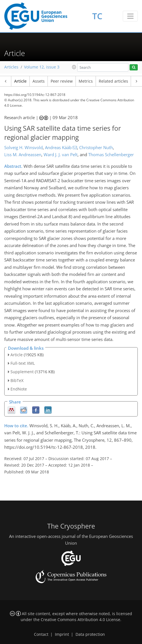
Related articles (113, 81)
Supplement (22, 372)
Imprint (62, 634)
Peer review (62, 81)
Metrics (86, 81)
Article (20, 81)
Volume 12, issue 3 (42, 67)
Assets (39, 81)
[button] (74, 67)
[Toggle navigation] (130, 16)
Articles (11, 67)
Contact (41, 634)
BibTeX (17, 380)
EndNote (19, 389)
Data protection (90, 634)
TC (97, 16)
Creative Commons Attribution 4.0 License (80, 620)
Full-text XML (23, 363)
